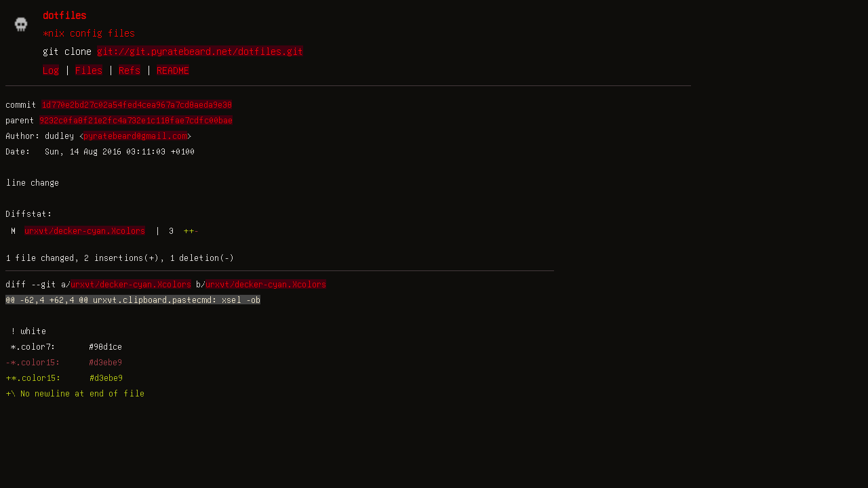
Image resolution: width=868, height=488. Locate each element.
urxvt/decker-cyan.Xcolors (85, 230)
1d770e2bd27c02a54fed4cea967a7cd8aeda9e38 (137, 104)
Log (51, 70)
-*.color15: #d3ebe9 (64, 362)
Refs (130, 70)
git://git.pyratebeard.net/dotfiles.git (200, 51)
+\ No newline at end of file (75, 393)
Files (89, 70)
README (173, 70)
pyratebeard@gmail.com (135, 136)
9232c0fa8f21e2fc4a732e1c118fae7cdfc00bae (136, 120)
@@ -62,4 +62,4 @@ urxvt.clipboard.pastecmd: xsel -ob (133, 300)
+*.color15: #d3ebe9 (64, 378)
